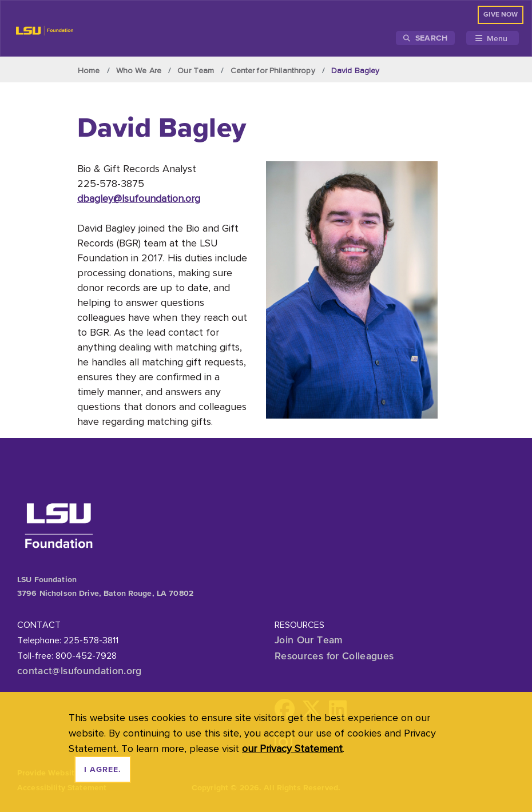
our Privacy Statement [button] (292, 748)
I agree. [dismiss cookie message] (103, 770)
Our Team (196, 70)
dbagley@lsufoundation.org (139, 198)
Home (89, 70)
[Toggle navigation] (493, 38)
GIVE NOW (501, 15)
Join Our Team (309, 640)
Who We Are (139, 70)
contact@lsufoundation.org (80, 671)
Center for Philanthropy (273, 70)
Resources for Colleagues (334, 656)
